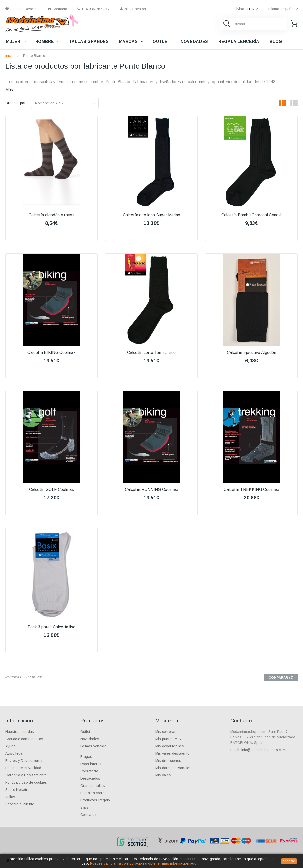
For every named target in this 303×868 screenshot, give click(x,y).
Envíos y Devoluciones (24, 761)
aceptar (289, 861)
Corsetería (89, 771)
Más (9, 90)
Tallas (10, 797)
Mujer (13, 41)
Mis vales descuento (173, 753)
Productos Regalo (95, 800)
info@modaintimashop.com (264, 750)
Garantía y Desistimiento (26, 775)
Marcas (128, 41)
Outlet (162, 41)
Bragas (86, 757)
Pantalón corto (92, 793)
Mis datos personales (173, 768)
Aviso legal (14, 753)
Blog (276, 41)
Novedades (194, 41)
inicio (10, 56)
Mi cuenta (167, 721)
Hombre (45, 41)
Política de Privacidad (23, 768)
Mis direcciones (168, 761)
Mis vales (163, 775)
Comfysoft (88, 815)
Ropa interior (91, 764)
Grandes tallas (93, 786)
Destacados (90, 778)
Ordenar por (16, 103)
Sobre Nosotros (18, 790)
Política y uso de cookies (26, 782)
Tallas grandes (89, 41)
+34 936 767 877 (93, 9)
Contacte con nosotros (24, 739)
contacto (57, 9)
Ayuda (11, 746)
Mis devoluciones (170, 746)
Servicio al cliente (20, 804)
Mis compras (166, 732)
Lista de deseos (21, 9)
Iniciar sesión (133, 9)
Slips (84, 807)
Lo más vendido (93, 746)
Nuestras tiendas (20, 732)
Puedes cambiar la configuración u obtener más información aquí (144, 863)
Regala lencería (239, 41)
